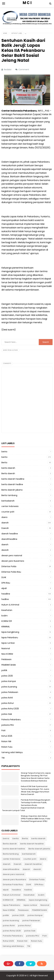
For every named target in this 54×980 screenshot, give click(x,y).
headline (6, 594)
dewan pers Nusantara (13, 561)
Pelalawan (6, 659)
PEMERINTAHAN (9, 665)
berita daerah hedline (12, 484)
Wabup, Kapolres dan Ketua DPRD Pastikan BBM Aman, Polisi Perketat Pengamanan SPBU (35, 819)
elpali (4, 588)
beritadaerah (8, 501)
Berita (4, 463)
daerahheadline (9, 539)
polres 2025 (7, 676)
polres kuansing (9, 687)
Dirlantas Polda (9, 566)
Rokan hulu (7, 747)
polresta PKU (8, 725)
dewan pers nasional (12, 555)
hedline (5, 599)
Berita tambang (9, 495)
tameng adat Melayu (12, 752)
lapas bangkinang (10, 632)
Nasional (6, 648)
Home (5, 33)
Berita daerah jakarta (12, 490)
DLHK (4, 577)
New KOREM (7, 654)
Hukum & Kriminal (10, 605)
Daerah (5, 528)
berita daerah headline (13, 479)
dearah (5, 550)
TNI (3, 758)
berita (4, 457)
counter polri (8, 512)
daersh (5, 545)
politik (4, 670)
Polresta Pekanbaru (11, 720)
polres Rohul (7, 703)
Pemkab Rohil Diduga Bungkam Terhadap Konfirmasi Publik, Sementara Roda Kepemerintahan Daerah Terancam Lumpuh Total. (26, 805)
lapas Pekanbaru (10, 638)
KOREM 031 (7, 621)
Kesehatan (7, 610)
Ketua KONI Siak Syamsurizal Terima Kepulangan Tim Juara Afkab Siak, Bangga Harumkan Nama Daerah (35, 790)
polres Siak (7, 714)
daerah (5, 523)
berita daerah (8, 468)
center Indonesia (10, 506)
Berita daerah (8, 473)
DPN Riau (6, 583)
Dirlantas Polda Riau (11, 572)
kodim (5, 616)
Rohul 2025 (7, 736)
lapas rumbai (8, 643)
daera (4, 517)
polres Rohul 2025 (10, 709)
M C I (27, 976)
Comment (24, 70)
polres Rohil (7, 698)
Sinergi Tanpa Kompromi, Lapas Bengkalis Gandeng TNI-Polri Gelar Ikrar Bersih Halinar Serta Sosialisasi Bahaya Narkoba (36, 777)
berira (4, 452)
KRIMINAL (6, 627)
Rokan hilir (6, 741)
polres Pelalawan (10, 692)
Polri (3, 730)
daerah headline (10, 534)
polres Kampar (9, 681)
